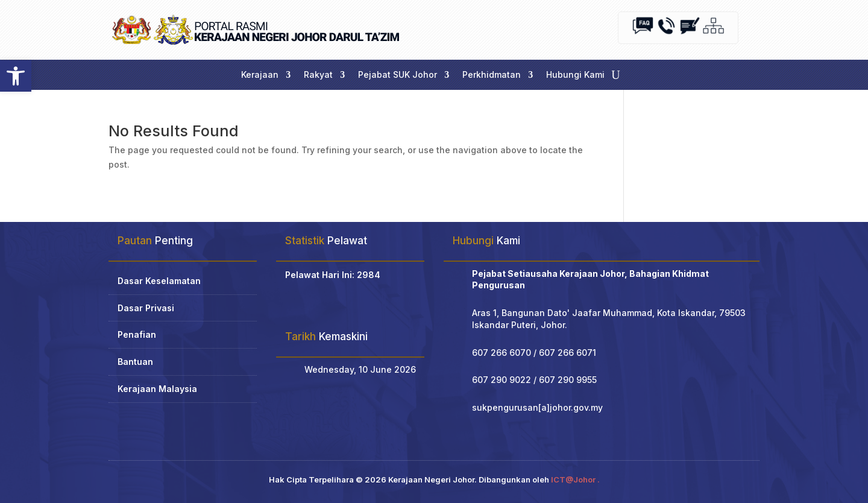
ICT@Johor (573, 479)
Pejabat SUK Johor (398, 75)
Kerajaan (260, 75)
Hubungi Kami (575, 75)
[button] (16, 76)
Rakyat (318, 75)
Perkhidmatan (492, 75)
